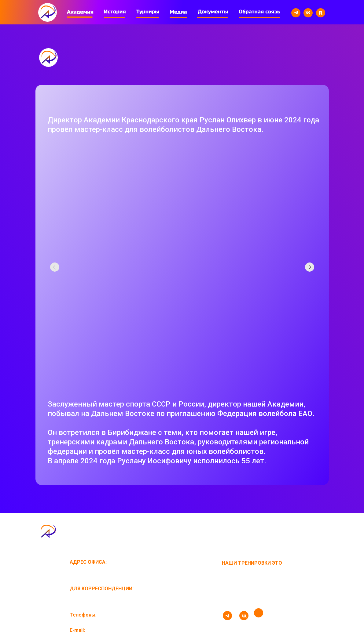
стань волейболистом (253, 598)
